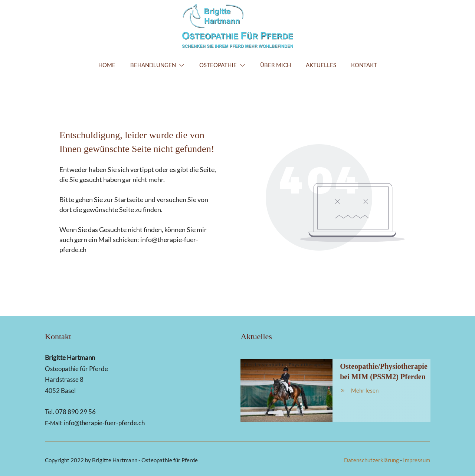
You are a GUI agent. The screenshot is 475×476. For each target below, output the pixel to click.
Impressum (417, 460)
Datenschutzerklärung (371, 460)
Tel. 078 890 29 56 (70, 412)
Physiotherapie (306, 365)
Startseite (129, 199)
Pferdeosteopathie (265, 365)
